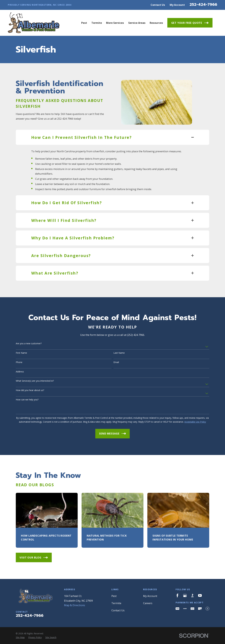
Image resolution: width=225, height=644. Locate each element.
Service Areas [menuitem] (137, 23)
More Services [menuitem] (115, 23)
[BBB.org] (192, 595)
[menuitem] (20, 638)
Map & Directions (75, 605)
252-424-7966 (203, 4)
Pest (114, 596)
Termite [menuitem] (97, 23)
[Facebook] (177, 595)
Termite (116, 603)
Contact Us (158, 5)
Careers (148, 603)
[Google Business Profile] (185, 595)
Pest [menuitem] (84, 23)
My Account (177, 5)
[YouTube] (200, 595)
